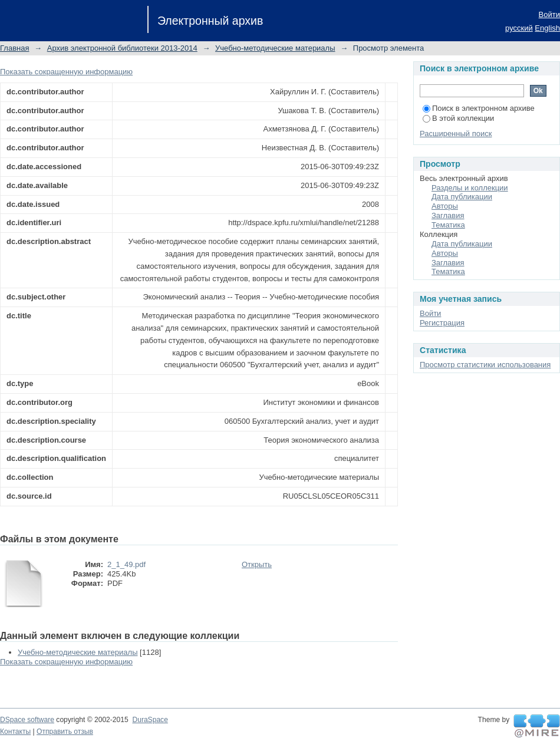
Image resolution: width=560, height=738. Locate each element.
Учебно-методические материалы (275, 48)
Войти (549, 14)
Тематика (448, 225)
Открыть (257, 564)
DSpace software (27, 720)
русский (519, 28)
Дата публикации (462, 197)
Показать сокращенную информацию (66, 72)
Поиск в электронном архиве (479, 108)
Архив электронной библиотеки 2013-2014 (122, 48)
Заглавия (448, 215)
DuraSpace (150, 720)
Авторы (445, 206)
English (547, 28)
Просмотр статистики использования (485, 365)
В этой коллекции (458, 118)
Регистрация (442, 323)
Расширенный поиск (456, 134)
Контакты (15, 732)
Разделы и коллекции (470, 188)
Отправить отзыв (65, 732)
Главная (14, 48)
